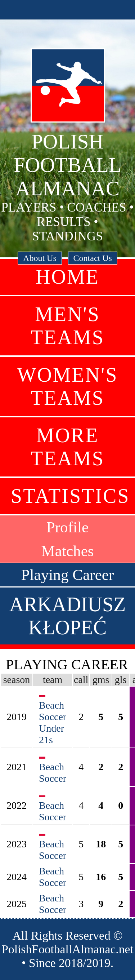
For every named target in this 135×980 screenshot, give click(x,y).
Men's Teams (67, 326)
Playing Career (68, 575)
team (53, 680)
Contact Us (93, 258)
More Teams (67, 447)
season (17, 680)
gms (101, 680)
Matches (67, 551)
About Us (40, 258)
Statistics (70, 496)
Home (67, 277)
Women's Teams (68, 386)
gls (121, 680)
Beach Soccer (53, 773)
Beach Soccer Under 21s (53, 722)
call (81, 680)
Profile (68, 527)
